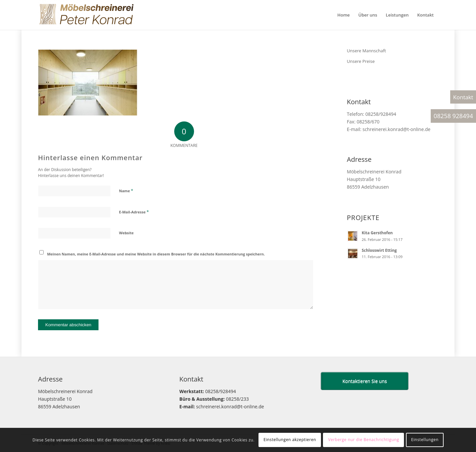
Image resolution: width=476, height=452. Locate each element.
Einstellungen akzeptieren (290, 440)
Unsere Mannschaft (366, 51)
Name (126, 191)
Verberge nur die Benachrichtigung (364, 440)
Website (126, 233)
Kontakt (463, 97)
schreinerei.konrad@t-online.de (397, 129)
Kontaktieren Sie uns (365, 381)
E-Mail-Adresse (134, 212)
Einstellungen (425, 440)
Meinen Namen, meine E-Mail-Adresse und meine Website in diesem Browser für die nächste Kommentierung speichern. (156, 254)
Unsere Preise (361, 61)
